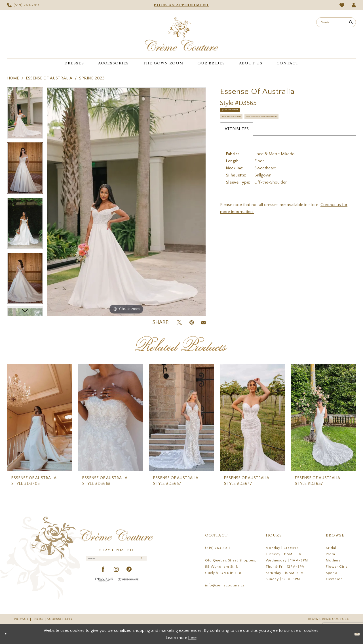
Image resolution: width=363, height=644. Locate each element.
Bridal (331, 548)
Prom (331, 554)
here (192, 638)
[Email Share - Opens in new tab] (203, 323)
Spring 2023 (92, 78)
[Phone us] (23, 5)
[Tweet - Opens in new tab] (179, 323)
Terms (38, 619)
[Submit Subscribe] (140, 561)
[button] (354, 5)
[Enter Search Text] (336, 22)
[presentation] (40, 418)
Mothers (333, 560)
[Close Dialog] (8, 634)
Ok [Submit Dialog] (354, 634)
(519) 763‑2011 (218, 548)
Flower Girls (337, 567)
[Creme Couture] (181, 34)
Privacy (21, 619)
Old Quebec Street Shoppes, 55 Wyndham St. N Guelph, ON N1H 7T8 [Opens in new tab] (231, 567)
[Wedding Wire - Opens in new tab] (128, 585)
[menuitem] (23, 5)
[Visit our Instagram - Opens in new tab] (116, 575)
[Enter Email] (116, 561)
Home (13, 78)
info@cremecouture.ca (225, 585)
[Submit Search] (351, 22)
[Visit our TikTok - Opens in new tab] (129, 575)
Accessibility (60, 619)
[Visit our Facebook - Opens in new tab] (103, 575)
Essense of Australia (49, 78)
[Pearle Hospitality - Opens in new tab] (104, 585)
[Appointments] (181, 5)
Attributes (237, 159)
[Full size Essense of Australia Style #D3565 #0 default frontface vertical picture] (126, 202)
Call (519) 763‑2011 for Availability (260, 144)
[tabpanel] (25, 115)
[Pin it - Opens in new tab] (192, 323)
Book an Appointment (247, 130)
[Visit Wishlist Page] (342, 5)
